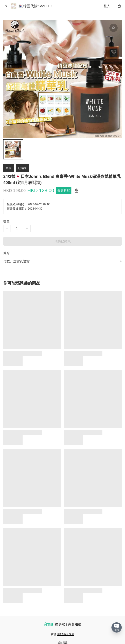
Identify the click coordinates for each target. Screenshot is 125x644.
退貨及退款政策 (65, 634)
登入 (107, 6)
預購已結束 (63, 241)
